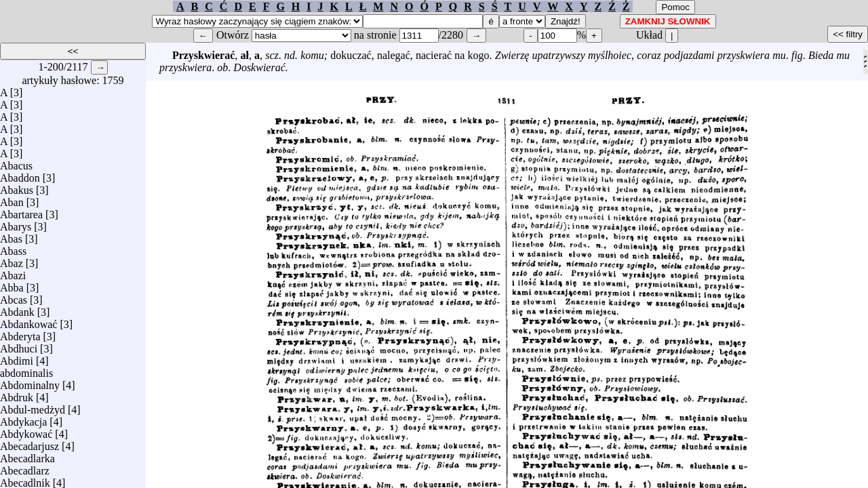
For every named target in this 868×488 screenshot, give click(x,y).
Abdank (17, 309)
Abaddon (20, 175)
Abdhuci (19, 345)
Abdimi (17, 358)
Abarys (16, 223)
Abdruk (17, 394)
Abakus (17, 187)
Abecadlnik (25, 480)
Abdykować (26, 431)
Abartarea (21, 211)
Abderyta (20, 333)
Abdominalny (30, 382)
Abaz (12, 260)
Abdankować (28, 321)
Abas (11, 236)
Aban (12, 199)
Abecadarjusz (29, 443)
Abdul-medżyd (33, 406)
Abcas (14, 297)
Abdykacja (23, 419)
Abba (12, 284)
